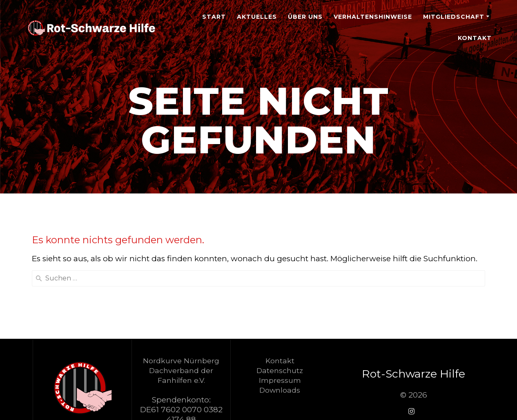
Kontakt (475, 38)
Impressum (280, 380)
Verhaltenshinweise (373, 17)
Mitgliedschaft (454, 17)
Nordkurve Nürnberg (181, 361)
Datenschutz (280, 370)
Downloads (280, 390)
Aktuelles (257, 17)
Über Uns (305, 17)
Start (214, 17)
